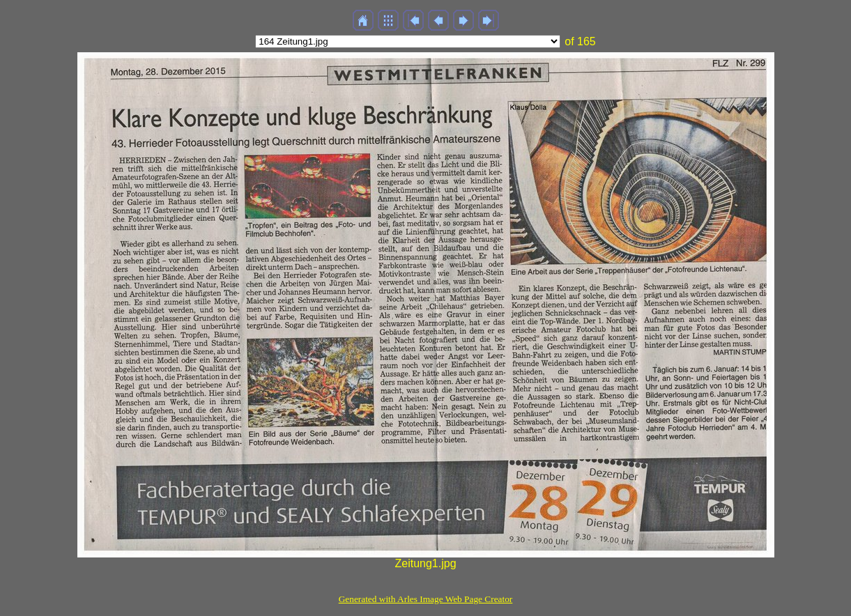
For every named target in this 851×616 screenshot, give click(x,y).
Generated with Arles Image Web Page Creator (426, 599)
